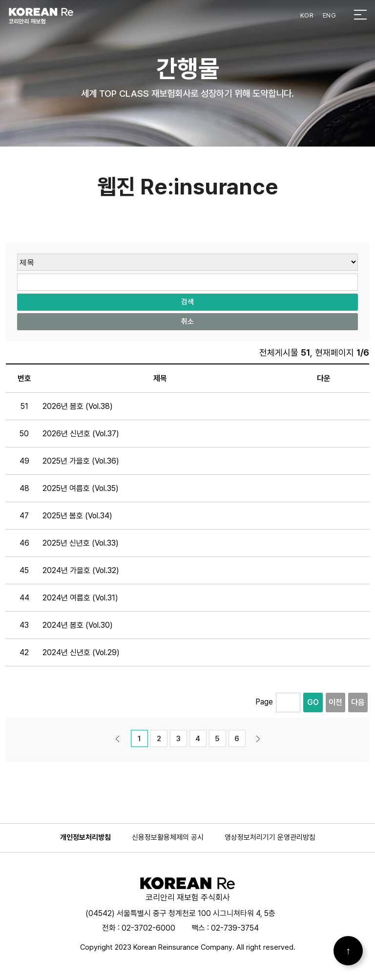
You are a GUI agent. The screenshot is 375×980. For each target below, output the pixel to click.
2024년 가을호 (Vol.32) (81, 570)
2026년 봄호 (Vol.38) (78, 406)
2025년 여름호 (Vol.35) (81, 488)
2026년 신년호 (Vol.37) (81, 434)
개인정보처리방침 (85, 837)
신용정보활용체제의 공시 (168, 837)
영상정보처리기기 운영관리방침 (270, 837)
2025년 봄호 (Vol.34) (77, 516)
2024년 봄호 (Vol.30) (78, 625)
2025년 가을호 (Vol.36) (81, 461)
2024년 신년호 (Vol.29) (81, 652)
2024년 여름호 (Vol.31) (80, 598)
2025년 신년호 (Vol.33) (81, 543)
